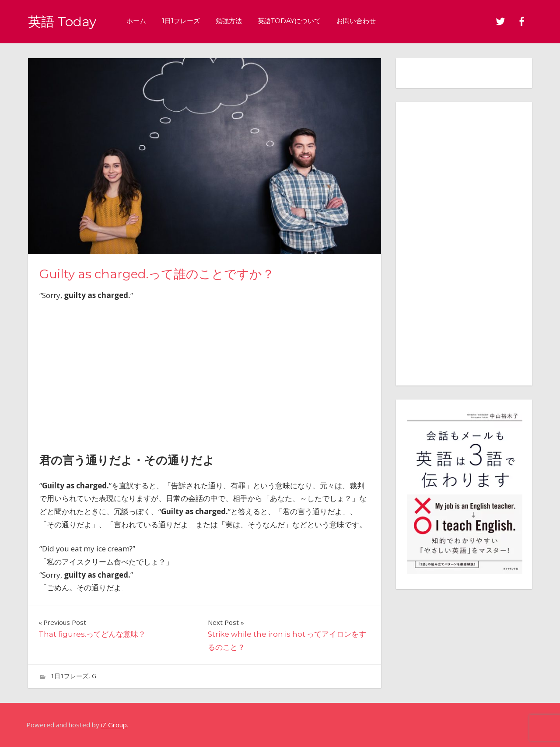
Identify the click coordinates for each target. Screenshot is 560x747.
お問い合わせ (360, 21)
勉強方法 (233, 21)
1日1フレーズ (185, 21)
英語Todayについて (293, 21)
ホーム (140, 21)
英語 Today (64, 21)
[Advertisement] (204, 374)
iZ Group (114, 725)
